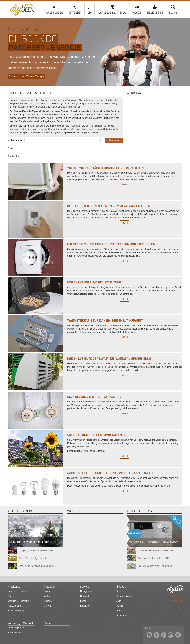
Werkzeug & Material (112, 13)
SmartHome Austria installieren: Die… (157, 550)
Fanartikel (85, 606)
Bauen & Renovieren (18, 591)
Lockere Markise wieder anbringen (155, 566)
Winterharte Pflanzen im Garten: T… (34, 542)
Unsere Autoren (124, 596)
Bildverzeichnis (175, 601)
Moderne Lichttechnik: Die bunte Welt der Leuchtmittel (111, 473)
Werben (179, 614)
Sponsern (121, 615)
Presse (120, 611)
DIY (90, 13)
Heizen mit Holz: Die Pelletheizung (94, 282)
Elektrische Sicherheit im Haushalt (95, 397)
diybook (121, 587)
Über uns (121, 591)
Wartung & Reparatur (18, 601)
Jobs (119, 601)
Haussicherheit (15, 606)
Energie (48, 601)
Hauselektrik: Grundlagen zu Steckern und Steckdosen (111, 244)
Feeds (83, 601)
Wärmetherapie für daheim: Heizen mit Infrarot (105, 321)
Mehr (125, 185)
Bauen (47, 591)
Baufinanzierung (16, 611)
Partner (120, 606)
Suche (173, 13)
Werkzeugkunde (16, 628)
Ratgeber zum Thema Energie (26, 76)
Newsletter (85, 596)
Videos (137, 13)
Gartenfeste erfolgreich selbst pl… (36, 558)
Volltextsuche (15, 140)
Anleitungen (54, 13)
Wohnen (48, 596)
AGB (180, 610)
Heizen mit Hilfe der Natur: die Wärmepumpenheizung (109, 359)
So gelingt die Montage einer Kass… (37, 550)
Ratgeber (75, 13)
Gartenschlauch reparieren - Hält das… (157, 558)
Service (85, 587)
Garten (11, 596)
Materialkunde (15, 633)
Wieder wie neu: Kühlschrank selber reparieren (105, 168)
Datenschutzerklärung (172, 605)
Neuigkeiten (155, 13)
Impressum (177, 596)
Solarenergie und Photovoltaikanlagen (99, 435)
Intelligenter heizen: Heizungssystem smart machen (109, 206)
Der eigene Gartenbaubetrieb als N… (37, 566)
